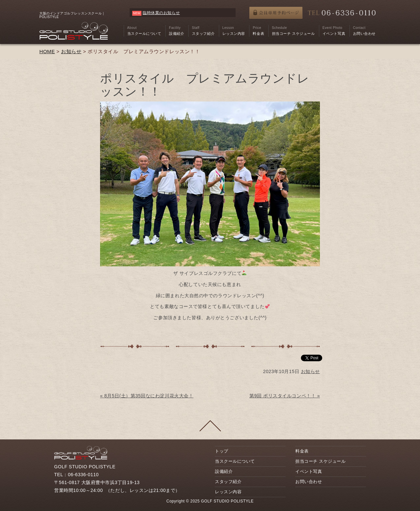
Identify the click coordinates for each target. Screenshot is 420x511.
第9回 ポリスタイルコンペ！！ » (285, 396)
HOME (47, 51)
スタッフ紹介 (228, 482)
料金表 (302, 451)
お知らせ (71, 51)
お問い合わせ (309, 482)
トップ (222, 451)
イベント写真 (309, 471)
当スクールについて (235, 461)
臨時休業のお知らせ (161, 13)
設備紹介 (224, 471)
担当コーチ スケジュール (320, 461)
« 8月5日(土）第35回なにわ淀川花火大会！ (147, 396)
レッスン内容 (228, 492)
